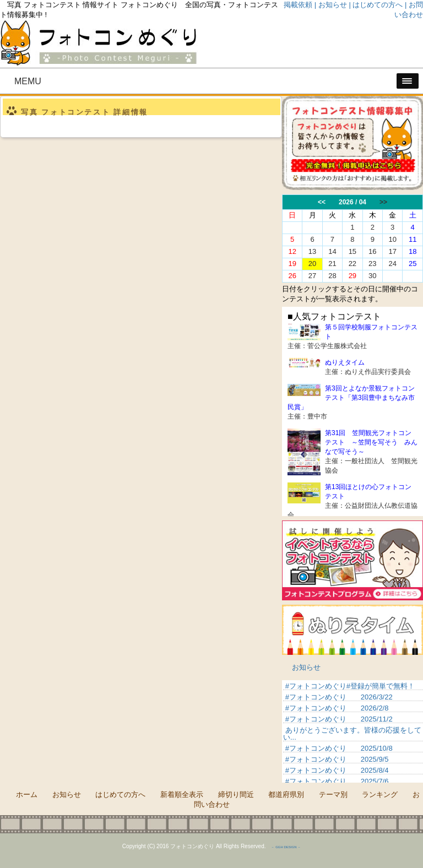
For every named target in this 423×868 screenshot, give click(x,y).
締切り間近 (236, 794)
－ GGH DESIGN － (286, 847)
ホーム (27, 794)
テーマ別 (333, 794)
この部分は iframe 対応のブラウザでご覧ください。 (352, 238)
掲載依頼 (298, 5)
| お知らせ (331, 5)
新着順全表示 (182, 794)
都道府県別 (286, 794)
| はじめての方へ (376, 5)
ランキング (380, 794)
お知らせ (306, 667)
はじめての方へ (120, 794)
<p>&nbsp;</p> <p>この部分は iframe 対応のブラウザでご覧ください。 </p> (352, 731)
